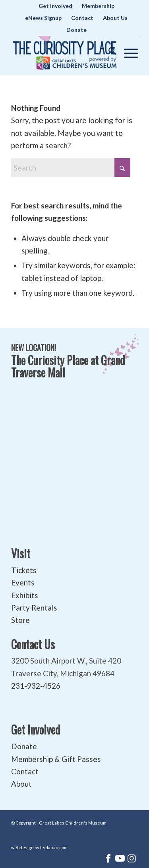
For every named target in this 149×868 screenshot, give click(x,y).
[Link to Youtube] (120, 858)
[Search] (108, 51)
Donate (76, 30)
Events (23, 582)
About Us (115, 18)
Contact (82, 18)
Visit (21, 553)
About (21, 784)
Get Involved (36, 730)
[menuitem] (56, 6)
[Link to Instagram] (132, 858)
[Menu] (127, 51)
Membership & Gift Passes (56, 759)
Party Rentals (34, 608)
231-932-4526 (36, 686)
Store (20, 620)
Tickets (24, 570)
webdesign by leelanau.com (39, 847)
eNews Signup (43, 18)
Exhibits (25, 595)
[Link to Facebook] (108, 858)
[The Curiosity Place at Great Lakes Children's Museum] (65, 53)
